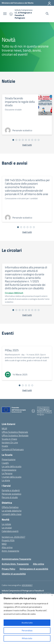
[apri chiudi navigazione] (5, 14)
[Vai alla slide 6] (29, 140)
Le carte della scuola (12, 466)
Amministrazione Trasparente (16, 559)
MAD (4, 544)
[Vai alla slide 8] (35, 140)
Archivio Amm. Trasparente (15, 564)
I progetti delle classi (12, 514)
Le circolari (7, 528)
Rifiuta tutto (27, 638)
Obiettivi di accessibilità (14, 574)
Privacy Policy (8, 569)
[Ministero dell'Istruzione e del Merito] (18, 3)
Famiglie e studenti (11, 490)
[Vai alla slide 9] (39, 140)
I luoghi (5, 463)
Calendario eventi (10, 531)
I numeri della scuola (12, 477)
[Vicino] (52, 595)
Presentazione (9, 459)
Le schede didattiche (12, 511)
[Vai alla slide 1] (13, 140)
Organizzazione (9, 470)
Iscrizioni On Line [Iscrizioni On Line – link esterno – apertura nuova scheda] (10, 442)
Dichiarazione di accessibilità (34, 569)
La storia (6, 480)
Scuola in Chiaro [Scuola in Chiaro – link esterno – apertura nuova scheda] (9, 439)
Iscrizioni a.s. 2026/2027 (13, 537)
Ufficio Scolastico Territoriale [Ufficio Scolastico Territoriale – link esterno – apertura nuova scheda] (15, 435)
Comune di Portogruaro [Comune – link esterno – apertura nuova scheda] (13, 449)
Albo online (7, 547)
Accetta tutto (27, 623)
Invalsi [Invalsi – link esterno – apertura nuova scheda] (5, 446)
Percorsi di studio (10, 497)
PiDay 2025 (12, 350)
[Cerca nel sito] (47, 14)
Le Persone (7, 473)
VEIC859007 (27, 585)
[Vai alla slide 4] (23, 140)
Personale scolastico (11, 494)
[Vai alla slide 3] (20, 140)
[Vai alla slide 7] (32, 140)
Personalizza (27, 630)
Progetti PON (8, 540)
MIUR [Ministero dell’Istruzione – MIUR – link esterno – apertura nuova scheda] (4, 428)
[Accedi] (50, 3)
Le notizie (6, 524)
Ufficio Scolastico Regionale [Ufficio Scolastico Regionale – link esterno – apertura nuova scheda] (15, 432)
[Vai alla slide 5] (26, 140)
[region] (27, 619)
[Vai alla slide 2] (16, 140)
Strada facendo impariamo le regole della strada (20, 102)
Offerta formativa (10, 507)
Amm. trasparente (10, 551)
